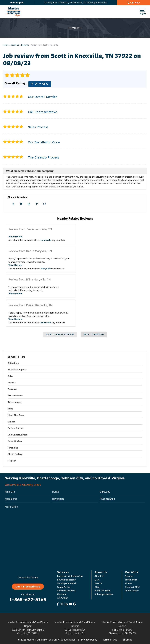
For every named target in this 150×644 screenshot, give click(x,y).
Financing (13, 448)
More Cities (11, 507)
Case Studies (15, 441)
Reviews (12, 389)
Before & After (16, 428)
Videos (12, 422)
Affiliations (14, 363)
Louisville (46, 240)
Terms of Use (110, 640)
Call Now (135, 3)
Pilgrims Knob (107, 499)
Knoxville (46, 323)
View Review (15, 237)
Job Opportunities (18, 435)
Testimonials (15, 402)
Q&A (10, 376)
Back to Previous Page (60, 334)
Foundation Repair (66, 580)
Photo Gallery (15, 454)
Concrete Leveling (66, 591)
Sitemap (127, 640)
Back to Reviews (94, 334)
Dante (56, 492)
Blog (10, 409)
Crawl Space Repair (67, 583)
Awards (12, 383)
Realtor (12, 461)
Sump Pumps (64, 587)
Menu (143, 12)
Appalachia (11, 499)
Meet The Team (16, 415)
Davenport (58, 499)
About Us (16, 357)
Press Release (15, 396)
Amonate (10, 492)
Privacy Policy (89, 640)
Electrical (62, 594)
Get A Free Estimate (28, 587)
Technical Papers (17, 370)
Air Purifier (62, 598)
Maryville (46, 269)
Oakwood (105, 492)
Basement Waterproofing (70, 576)
